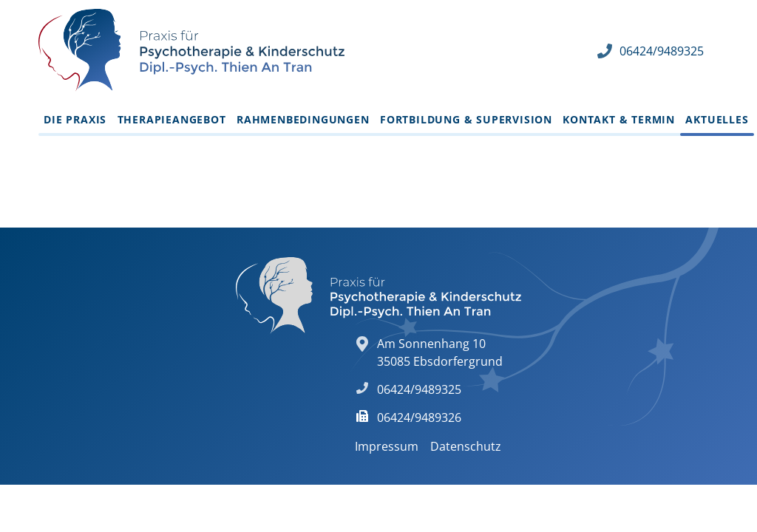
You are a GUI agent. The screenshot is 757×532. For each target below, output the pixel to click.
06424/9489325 (662, 51)
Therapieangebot (172, 119)
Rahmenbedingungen (303, 119)
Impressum (387, 446)
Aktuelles (717, 119)
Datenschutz (466, 446)
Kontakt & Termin (619, 119)
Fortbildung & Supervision (466, 119)
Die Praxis (75, 119)
